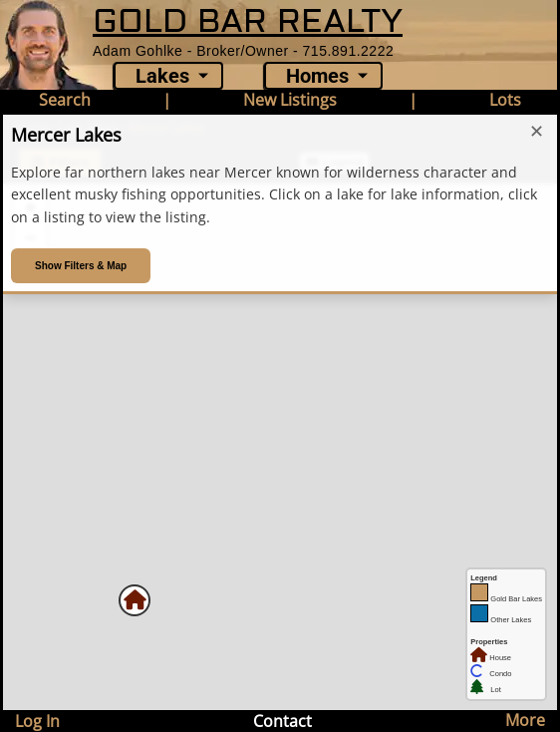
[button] (135, 600)
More (525, 720)
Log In (37, 721)
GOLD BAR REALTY (248, 21)
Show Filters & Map (81, 266)
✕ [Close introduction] (537, 132)
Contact (282, 721)
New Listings (290, 100)
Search (65, 100)
